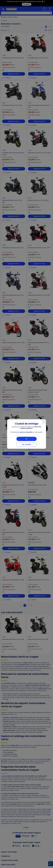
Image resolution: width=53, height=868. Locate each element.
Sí (27, 439)
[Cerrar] (44, 421)
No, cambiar (27, 444)
